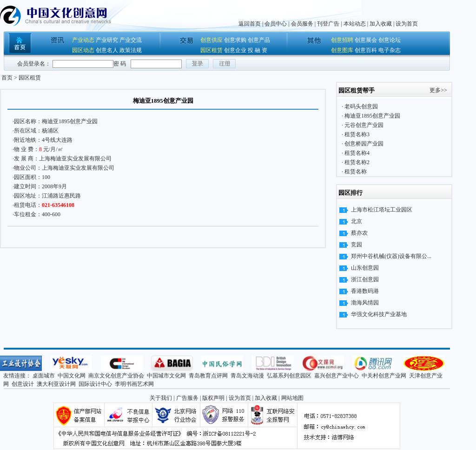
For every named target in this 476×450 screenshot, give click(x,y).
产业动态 (83, 40)
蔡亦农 (359, 233)
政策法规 (131, 50)
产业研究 (107, 40)
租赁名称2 (356, 162)
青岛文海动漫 (247, 376)
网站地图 (292, 398)
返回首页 (250, 24)
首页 (7, 78)
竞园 (357, 245)
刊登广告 (328, 24)
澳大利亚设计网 (56, 384)
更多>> (438, 90)
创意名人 (107, 50)
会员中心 (276, 24)
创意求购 (235, 40)
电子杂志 (390, 50)
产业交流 (131, 40)
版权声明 (213, 398)
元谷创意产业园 (363, 125)
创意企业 (235, 50)
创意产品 (259, 40)
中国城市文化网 (166, 376)
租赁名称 (355, 172)
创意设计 (23, 384)
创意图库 (342, 50)
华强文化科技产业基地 (379, 314)
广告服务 (187, 398)
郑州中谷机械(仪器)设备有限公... (391, 256)
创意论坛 (390, 40)
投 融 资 (258, 50)
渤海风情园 (365, 303)
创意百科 (366, 50)
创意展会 (366, 40)
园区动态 (83, 50)
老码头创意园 (360, 106)
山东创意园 (365, 268)
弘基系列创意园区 (289, 376)
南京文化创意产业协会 (116, 376)
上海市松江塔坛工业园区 (382, 210)
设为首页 (407, 24)
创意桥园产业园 (363, 144)
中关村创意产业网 (384, 376)
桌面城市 (44, 376)
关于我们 (161, 398)
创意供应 (212, 40)
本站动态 (355, 24)
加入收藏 (381, 24)
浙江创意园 (365, 279)
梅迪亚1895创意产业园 (70, 121)
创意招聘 (342, 40)
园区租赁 (212, 50)
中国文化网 (72, 376)
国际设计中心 (95, 384)
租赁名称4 (356, 153)
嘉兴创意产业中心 (337, 376)
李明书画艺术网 (134, 384)
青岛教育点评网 (208, 376)
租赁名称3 (356, 134)
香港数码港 (365, 291)
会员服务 (302, 24)
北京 (357, 221)
